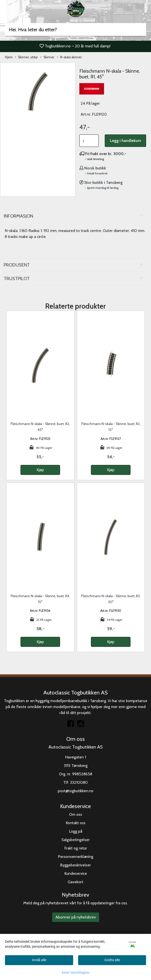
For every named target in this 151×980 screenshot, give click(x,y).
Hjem (9, 57)
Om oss (76, 814)
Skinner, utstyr (26, 57)
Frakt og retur (76, 848)
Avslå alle (39, 960)
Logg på (76, 831)
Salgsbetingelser (76, 840)
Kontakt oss (76, 823)
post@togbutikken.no (76, 791)
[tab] (75, 216)
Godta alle (112, 960)
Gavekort (75, 882)
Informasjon (18, 216)
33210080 (79, 782)
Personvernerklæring (75, 857)
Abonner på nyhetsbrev (76, 917)
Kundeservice (76, 873)
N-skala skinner (69, 57)
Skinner (47, 57)
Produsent (17, 265)
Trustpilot (17, 278)
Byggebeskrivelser (75, 865)
